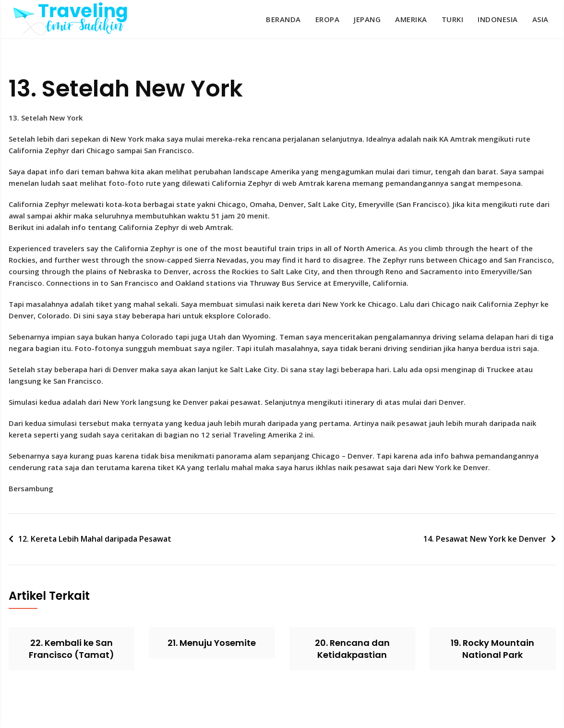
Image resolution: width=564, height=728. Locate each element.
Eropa (328, 19)
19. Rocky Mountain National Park (492, 649)
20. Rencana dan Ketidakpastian (352, 649)
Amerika (411, 19)
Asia (540, 19)
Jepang (367, 19)
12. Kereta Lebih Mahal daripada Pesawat (95, 539)
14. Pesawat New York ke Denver (485, 539)
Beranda (283, 19)
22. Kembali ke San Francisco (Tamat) (72, 649)
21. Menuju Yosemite (212, 643)
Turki (453, 19)
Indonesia (498, 19)
